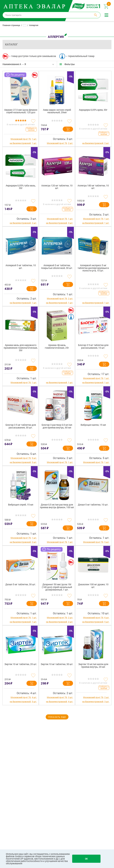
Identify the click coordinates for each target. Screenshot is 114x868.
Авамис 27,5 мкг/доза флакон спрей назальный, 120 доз (21, 111)
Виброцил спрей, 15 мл (21, 505)
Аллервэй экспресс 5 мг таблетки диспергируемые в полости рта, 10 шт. (93, 268)
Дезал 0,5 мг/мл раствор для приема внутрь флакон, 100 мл (57, 506)
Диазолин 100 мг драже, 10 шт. (93, 586)
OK (86, 859)
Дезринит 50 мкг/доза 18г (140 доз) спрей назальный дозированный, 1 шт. (57, 587)
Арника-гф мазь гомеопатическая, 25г (57, 346)
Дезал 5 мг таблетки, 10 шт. (93, 505)
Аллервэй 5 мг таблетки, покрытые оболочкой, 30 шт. (57, 267)
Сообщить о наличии (31, 129)
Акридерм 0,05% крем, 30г (93, 110)
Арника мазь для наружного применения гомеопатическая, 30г (21, 348)
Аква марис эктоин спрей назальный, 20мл (57, 111)
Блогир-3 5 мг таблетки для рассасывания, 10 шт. (93, 346)
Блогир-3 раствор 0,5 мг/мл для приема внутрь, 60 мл (57, 426)
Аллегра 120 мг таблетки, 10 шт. (57, 187)
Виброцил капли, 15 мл (93, 425)
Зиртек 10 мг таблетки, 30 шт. (57, 664)
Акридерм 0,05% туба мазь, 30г (21, 187)
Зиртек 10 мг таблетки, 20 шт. (21, 664)
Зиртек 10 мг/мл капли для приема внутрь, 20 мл (93, 666)
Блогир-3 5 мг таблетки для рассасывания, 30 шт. (21, 426)
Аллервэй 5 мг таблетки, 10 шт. (21, 267)
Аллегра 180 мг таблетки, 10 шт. (93, 187)
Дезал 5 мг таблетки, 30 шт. (21, 584)
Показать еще (57, 717)
